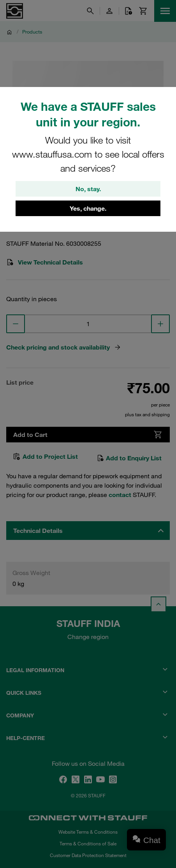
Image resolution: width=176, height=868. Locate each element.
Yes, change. (88, 208)
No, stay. (88, 189)
